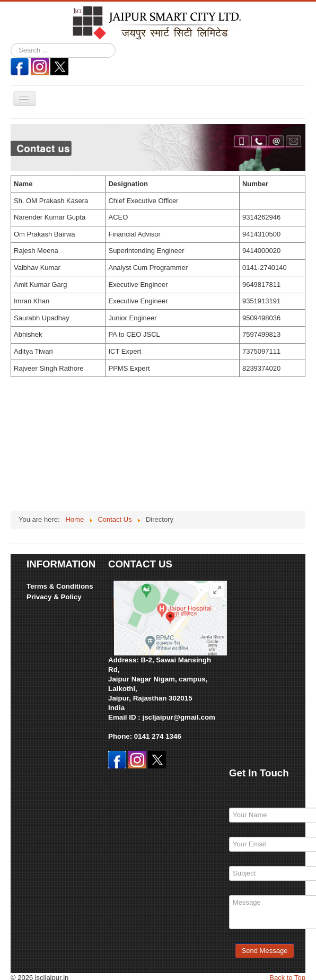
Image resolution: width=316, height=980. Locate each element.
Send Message (265, 951)
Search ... (11, 43)
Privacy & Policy (54, 597)
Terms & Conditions (60, 586)
